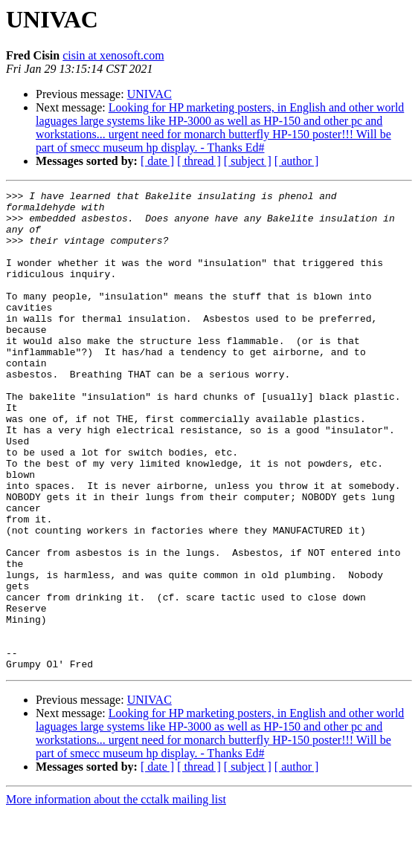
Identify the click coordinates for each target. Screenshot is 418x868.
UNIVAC (149, 94)
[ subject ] (248, 161)
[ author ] (297, 161)
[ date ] (157, 161)
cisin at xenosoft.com (113, 55)
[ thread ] (199, 161)
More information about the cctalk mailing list (116, 855)
